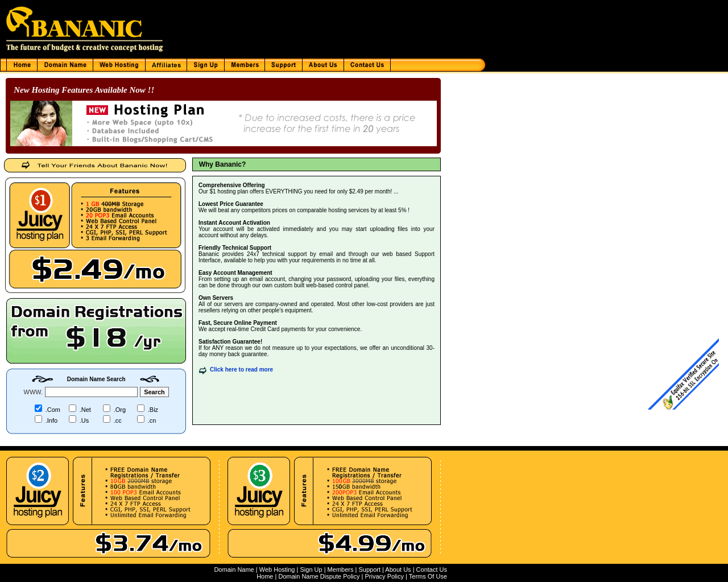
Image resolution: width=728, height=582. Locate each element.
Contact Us (432, 569)
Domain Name (234, 569)
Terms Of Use (428, 576)
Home (265, 576)
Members (341, 569)
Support (369, 569)
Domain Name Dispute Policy (319, 576)
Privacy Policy (384, 576)
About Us (398, 569)
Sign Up (311, 569)
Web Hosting (277, 569)
